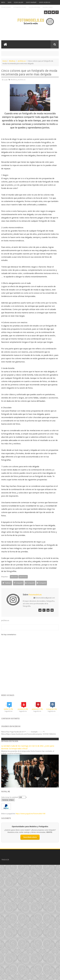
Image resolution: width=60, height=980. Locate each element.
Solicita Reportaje (34, 7)
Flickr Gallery (19, 2)
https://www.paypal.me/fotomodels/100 (31, 814)
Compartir (19, 583)
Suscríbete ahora (30, 837)
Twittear (7, 583)
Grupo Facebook (44, 2)
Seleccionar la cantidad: (10, 797)
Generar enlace (8, 800)
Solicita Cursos (48, 7)
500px (9, 2)
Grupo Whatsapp (31, 2)
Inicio (3, 2)
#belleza (12, 61)
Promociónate (6, 7)
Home (5, 61)
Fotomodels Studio (20, 7)
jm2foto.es (22, 61)
